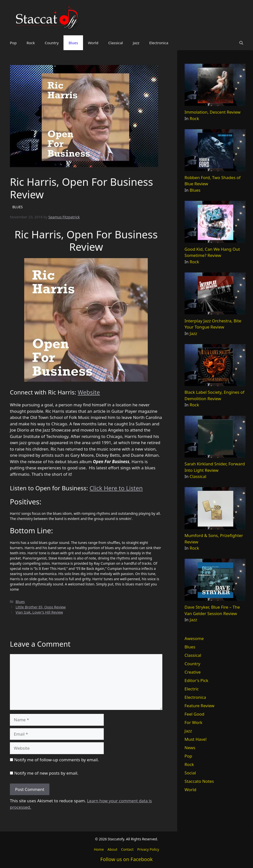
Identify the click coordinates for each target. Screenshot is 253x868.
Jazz (136, 43)
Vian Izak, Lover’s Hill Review (39, 612)
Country (52, 43)
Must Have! (196, 739)
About (112, 849)
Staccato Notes (199, 781)
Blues (73, 43)
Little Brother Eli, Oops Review (41, 607)
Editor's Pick (196, 680)
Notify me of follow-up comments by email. (56, 760)
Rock (31, 43)
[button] (241, 43)
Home (99, 849)
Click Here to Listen (116, 488)
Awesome (194, 638)
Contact (127, 849)
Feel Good (194, 714)
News (190, 748)
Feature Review (200, 706)
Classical (116, 43)
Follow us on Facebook (126, 859)
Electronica (159, 43)
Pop (13, 43)
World (93, 43)
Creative (193, 672)
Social (190, 773)
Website (89, 392)
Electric (192, 689)
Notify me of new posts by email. (46, 773)
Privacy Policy (148, 849)
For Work (193, 722)
